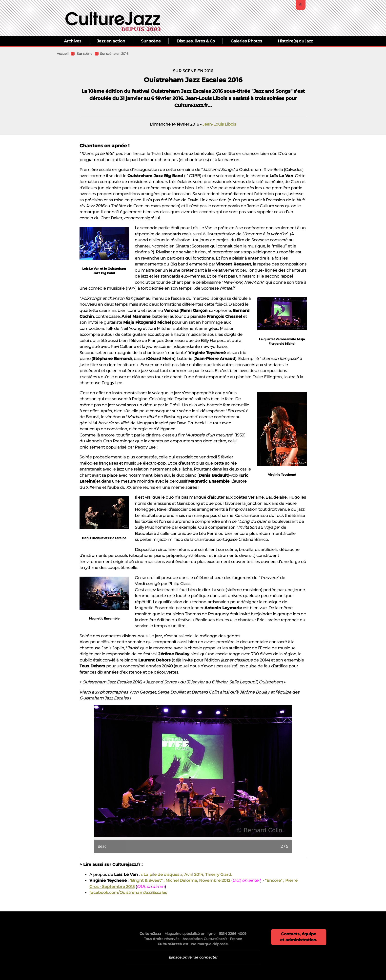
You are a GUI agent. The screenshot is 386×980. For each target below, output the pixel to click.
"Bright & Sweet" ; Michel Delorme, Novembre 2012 (180, 880)
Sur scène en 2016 (114, 54)
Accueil (63, 54)
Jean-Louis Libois (219, 124)
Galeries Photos (246, 41)
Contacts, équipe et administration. (299, 937)
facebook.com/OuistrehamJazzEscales (128, 892)
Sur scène (151, 41)
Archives (73, 41)
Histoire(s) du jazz (295, 41)
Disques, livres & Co (196, 41)
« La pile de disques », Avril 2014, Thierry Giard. (186, 874)
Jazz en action (111, 41)
